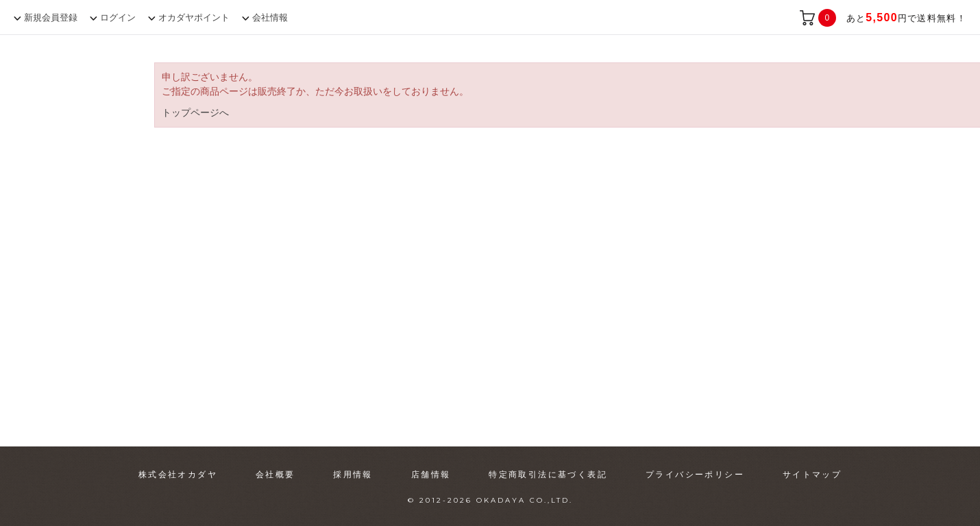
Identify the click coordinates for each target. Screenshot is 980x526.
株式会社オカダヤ (178, 475)
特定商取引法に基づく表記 (548, 475)
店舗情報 (431, 475)
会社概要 (275, 475)
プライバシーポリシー (695, 475)
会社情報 (270, 17)
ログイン (118, 17)
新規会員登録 (51, 17)
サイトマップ (812, 475)
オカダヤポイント (194, 17)
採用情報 (353, 475)
